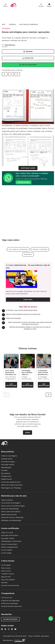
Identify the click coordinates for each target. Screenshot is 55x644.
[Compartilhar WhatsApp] (5, 74)
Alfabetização (6, 467)
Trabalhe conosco (8, 574)
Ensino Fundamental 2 (9, 544)
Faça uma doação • (8, 580)
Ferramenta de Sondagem (11, 503)
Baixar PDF (28, 58)
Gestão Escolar (7, 479)
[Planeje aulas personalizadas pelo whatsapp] (51, 619)
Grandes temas (7, 459)
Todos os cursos (7, 533)
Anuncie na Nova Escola (10, 585)
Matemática (28, 254)
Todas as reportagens (9, 456)
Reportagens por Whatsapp (11, 488)
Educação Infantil (8, 465)
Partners (4, 583)
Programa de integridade (10, 601)
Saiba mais (28, 300)
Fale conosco (6, 568)
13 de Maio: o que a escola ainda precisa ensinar (20, 311)
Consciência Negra (8, 462)
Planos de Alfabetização (10, 509)
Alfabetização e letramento (11, 541)
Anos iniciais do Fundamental (18, 249)
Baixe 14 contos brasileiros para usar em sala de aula (21, 315)
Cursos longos (6, 553)
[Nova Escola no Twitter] (5, 629)
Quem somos (6, 571)
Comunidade (6, 565)
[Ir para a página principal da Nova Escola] (14, 5)
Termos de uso (7, 598)
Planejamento (6, 476)
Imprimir (28, 52)
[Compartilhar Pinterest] (17, 74)
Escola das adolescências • (11, 482)
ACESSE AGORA (23, 182)
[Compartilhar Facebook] (11, 74)
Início (4, 24)
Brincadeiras (6, 473)
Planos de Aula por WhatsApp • (13, 517)
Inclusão (4, 470)
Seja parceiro (6, 577)
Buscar (41, 5)
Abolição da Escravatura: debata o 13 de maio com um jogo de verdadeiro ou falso (26, 328)
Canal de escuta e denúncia (11, 606)
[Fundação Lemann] (20, 640)
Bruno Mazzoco (10, 45)
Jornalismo (12, 24)
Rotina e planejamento (9, 547)
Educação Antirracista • (10, 535)
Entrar (49, 5)
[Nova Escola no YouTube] (15, 629)
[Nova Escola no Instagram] (9, 629)
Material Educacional (9, 515)
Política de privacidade (9, 603)
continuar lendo (28, 168)
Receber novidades (10, 619)
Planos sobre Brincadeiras (11, 512)
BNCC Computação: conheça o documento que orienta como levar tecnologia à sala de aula (27, 323)
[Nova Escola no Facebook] (2, 629)
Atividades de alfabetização (11, 520)
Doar (27, 432)
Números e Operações (40, 249)
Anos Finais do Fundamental (29, 24)
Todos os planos (7, 500)
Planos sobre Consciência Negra (13, 506)
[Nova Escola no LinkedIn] (12, 629)
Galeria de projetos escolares (12, 485)
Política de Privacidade (11, 319)
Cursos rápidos (7, 550)
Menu (6, 5)
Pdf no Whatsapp (28, 65)
